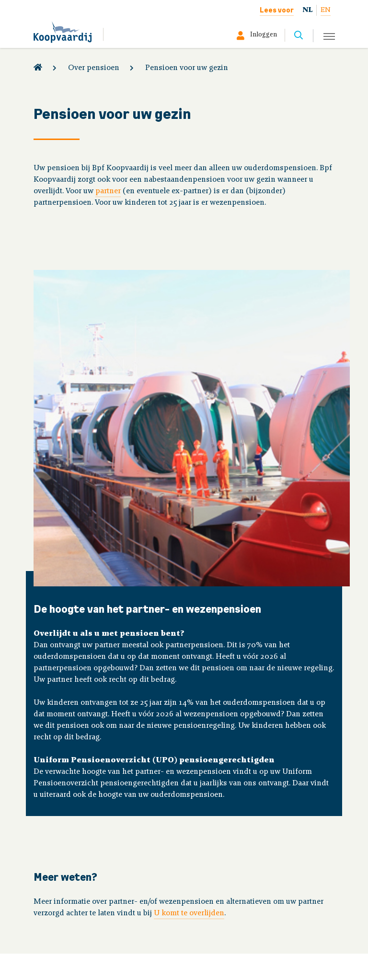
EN (326, 10)
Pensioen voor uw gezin (187, 68)
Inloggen (264, 35)
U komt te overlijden (189, 913)
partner (108, 191)
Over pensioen (94, 68)
